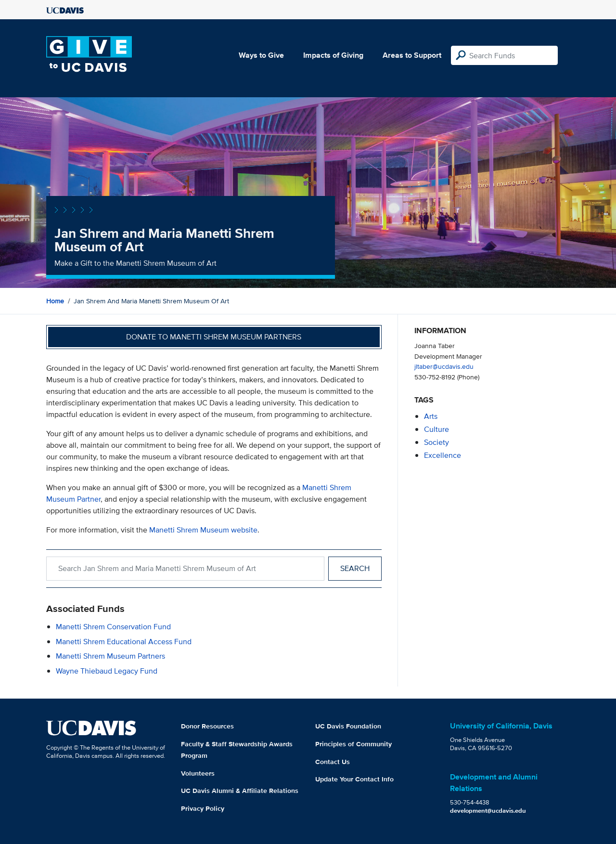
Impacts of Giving (333, 55)
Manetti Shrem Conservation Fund (113, 627)
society (436, 442)
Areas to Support (412, 55)
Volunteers (198, 773)
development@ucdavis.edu (488, 811)
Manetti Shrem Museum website (203, 530)
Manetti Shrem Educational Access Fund (124, 642)
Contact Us (333, 762)
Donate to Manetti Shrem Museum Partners (214, 337)
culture (436, 429)
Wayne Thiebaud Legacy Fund (107, 671)
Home (55, 301)
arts (431, 416)
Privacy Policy (203, 808)
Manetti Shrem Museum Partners (110, 656)
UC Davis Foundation (348, 726)
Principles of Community (353, 744)
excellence (443, 455)
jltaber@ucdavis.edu (444, 366)
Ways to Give (261, 55)
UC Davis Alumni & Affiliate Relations (240, 791)
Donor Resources (207, 726)
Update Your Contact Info (354, 779)
